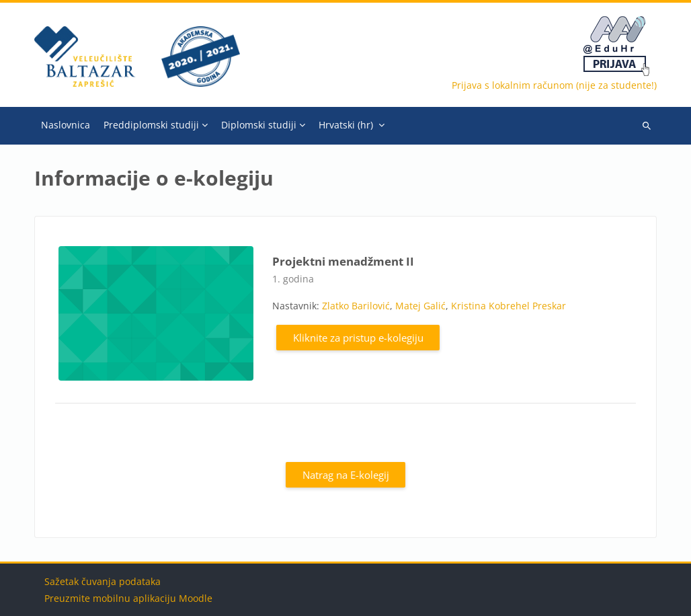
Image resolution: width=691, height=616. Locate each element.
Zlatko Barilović (356, 306)
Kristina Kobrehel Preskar (509, 306)
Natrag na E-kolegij (346, 475)
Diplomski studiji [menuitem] (259, 125)
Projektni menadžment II (343, 261)
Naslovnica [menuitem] (66, 125)
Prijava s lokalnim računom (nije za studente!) (554, 85)
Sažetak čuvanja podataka (103, 581)
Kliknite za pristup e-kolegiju (358, 338)
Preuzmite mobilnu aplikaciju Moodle (128, 598)
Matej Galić (420, 306)
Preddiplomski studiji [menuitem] (151, 125)
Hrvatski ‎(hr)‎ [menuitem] (346, 125)
